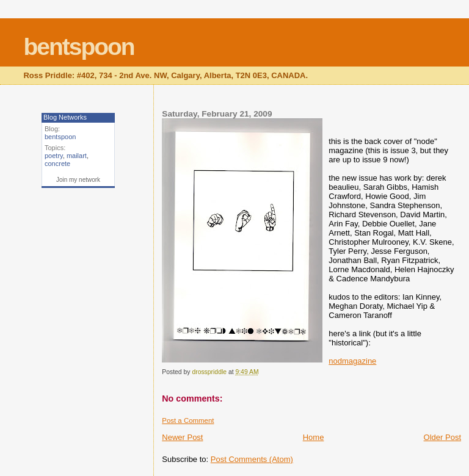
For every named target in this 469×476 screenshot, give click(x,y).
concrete (57, 164)
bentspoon (78, 47)
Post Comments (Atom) (252, 459)
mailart (77, 156)
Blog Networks (65, 117)
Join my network (78, 180)
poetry (54, 156)
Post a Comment (188, 420)
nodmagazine (352, 361)
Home (314, 437)
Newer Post (182, 437)
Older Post (442, 437)
